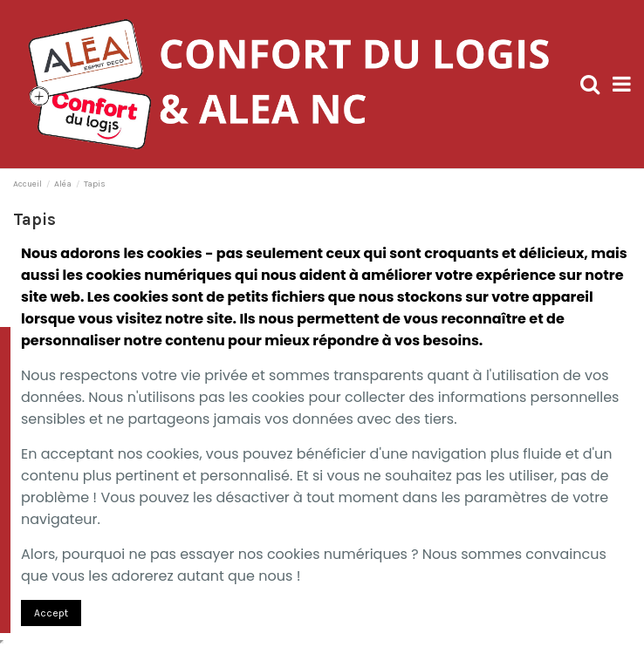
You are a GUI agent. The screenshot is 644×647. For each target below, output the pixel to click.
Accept (51, 613)
